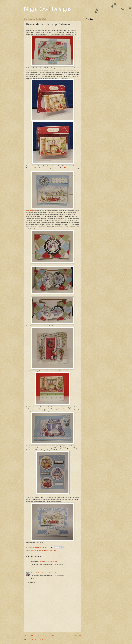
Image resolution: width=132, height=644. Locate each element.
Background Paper (36, 550)
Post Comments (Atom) (39, 640)
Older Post (77, 636)
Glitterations (68, 168)
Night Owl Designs (48, 9)
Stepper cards (30, 210)
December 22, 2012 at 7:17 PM (47, 573)
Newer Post (29, 636)
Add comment (31, 583)
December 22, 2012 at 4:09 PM (48, 562)
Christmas (45, 550)
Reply (33, 567)
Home (53, 636)
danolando (34, 573)
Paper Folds (52, 550)
